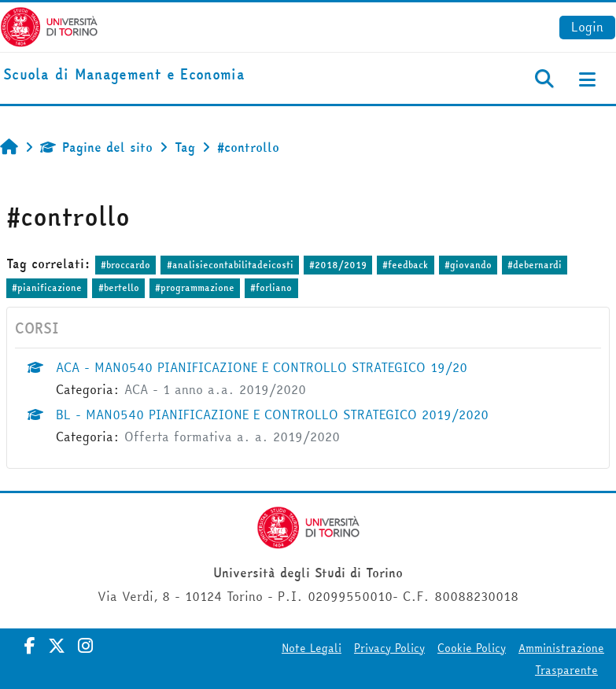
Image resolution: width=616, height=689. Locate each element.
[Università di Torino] (49, 25)
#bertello (119, 287)
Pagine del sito (96, 147)
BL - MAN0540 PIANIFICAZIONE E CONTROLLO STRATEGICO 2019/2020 (272, 415)
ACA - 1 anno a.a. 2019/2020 (215, 389)
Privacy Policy (389, 648)
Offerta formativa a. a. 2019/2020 (232, 437)
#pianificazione (47, 287)
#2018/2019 (338, 265)
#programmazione (195, 287)
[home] (124, 75)
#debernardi (535, 265)
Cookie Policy (472, 648)
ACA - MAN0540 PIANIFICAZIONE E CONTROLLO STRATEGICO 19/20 (262, 367)
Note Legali (312, 648)
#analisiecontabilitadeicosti (230, 265)
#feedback (405, 265)
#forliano (271, 287)
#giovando (468, 265)
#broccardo (125, 265)
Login (587, 27)
